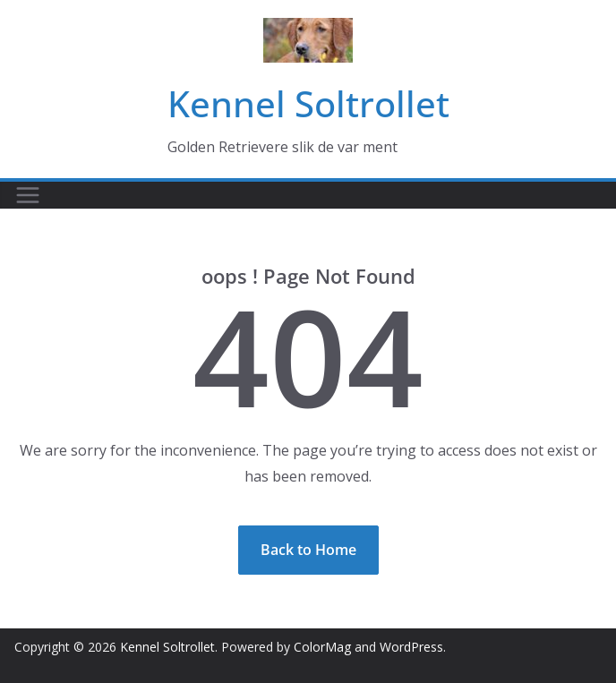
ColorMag (322, 647)
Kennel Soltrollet (308, 103)
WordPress (411, 647)
